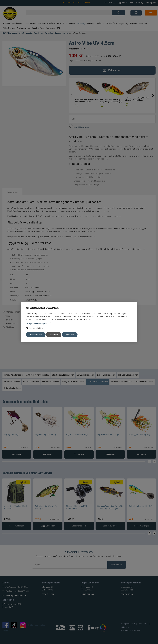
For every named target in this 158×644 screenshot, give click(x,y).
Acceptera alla (36, 335)
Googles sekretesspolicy (37, 324)
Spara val (54, 335)
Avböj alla (70, 335)
